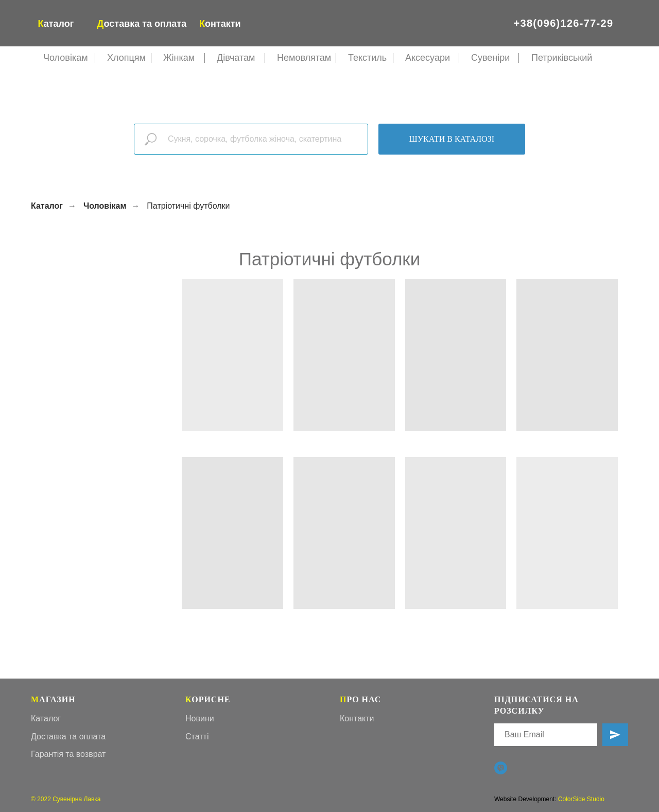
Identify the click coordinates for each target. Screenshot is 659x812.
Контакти (357, 718)
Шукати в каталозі (452, 139)
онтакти (220, 24)
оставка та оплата (142, 24)
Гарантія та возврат (68, 754)
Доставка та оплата (68, 737)
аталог (56, 24)
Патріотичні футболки (188, 206)
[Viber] (501, 768)
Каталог (47, 206)
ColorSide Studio (581, 799)
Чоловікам (105, 206)
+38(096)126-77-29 (564, 23)
